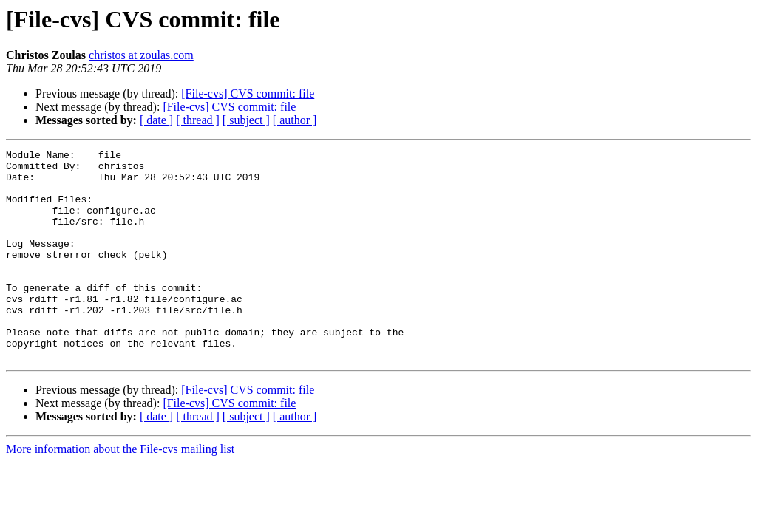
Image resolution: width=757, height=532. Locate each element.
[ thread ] (198, 120)
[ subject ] (246, 120)
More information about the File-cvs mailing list (120, 491)
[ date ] (156, 120)
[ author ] (295, 120)
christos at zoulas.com (141, 55)
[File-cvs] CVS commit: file (248, 93)
